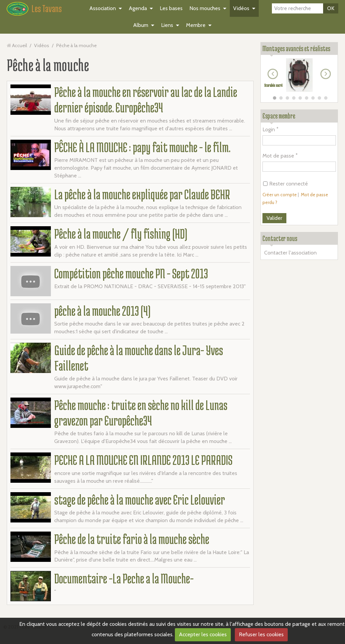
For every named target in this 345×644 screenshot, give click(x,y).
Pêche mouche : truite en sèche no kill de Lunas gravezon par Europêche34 (141, 413)
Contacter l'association (290, 253)
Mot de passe (278, 156)
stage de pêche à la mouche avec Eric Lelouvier (140, 500)
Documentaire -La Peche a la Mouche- (124, 578)
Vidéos (241, 8)
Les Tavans (47, 8)
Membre (196, 25)
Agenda (138, 8)
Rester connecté (286, 184)
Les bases (171, 8)
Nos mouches (205, 8)
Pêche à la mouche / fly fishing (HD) (121, 234)
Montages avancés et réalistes (296, 48)
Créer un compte (280, 195)
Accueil (20, 45)
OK (331, 8)
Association (103, 8)
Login (269, 129)
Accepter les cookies (203, 634)
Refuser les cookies (261, 634)
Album (141, 25)
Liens (167, 25)
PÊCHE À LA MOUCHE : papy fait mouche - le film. (142, 147)
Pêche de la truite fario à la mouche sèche (132, 539)
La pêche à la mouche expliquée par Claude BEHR (142, 194)
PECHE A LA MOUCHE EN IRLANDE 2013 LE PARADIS (143, 460)
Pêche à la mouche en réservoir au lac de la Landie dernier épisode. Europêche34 (146, 100)
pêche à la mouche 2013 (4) (102, 311)
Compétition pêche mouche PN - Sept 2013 (131, 273)
